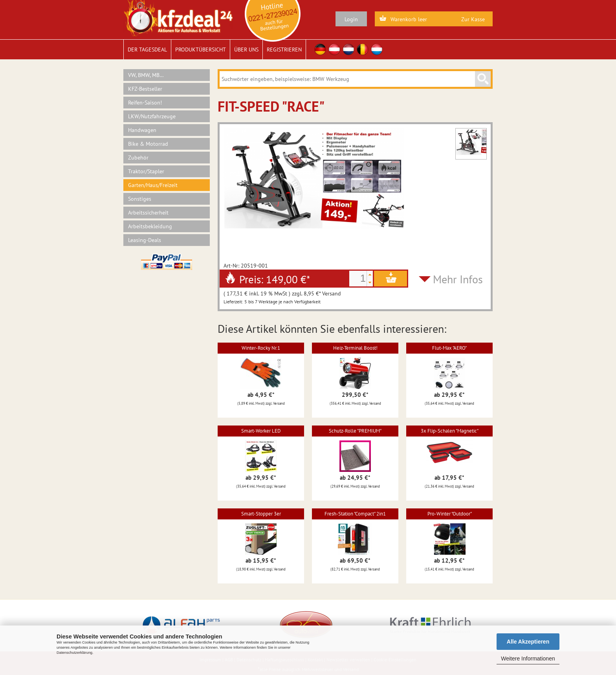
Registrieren (284, 50)
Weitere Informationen (528, 658)
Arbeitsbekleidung (150, 226)
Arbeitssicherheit (148, 213)
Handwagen (142, 130)
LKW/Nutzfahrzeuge (152, 116)
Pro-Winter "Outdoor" (450, 514)
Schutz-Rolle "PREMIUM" (355, 431)
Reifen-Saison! (145, 103)
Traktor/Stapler (146, 171)
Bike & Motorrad (148, 144)
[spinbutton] (358, 279)
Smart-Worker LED (261, 431)
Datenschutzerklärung (74, 653)
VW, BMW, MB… (146, 75)
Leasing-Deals (145, 240)
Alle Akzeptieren (528, 642)
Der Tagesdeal (147, 50)
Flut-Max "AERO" (449, 348)
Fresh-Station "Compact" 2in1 (355, 514)
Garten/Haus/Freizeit (153, 185)
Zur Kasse (473, 19)
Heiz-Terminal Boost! (355, 348)
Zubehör (138, 158)
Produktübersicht (201, 50)
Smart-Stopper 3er (261, 514)
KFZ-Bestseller (145, 89)
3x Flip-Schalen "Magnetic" (450, 431)
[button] (370, 275)
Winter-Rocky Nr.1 (261, 348)
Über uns (246, 50)
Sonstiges (140, 199)
